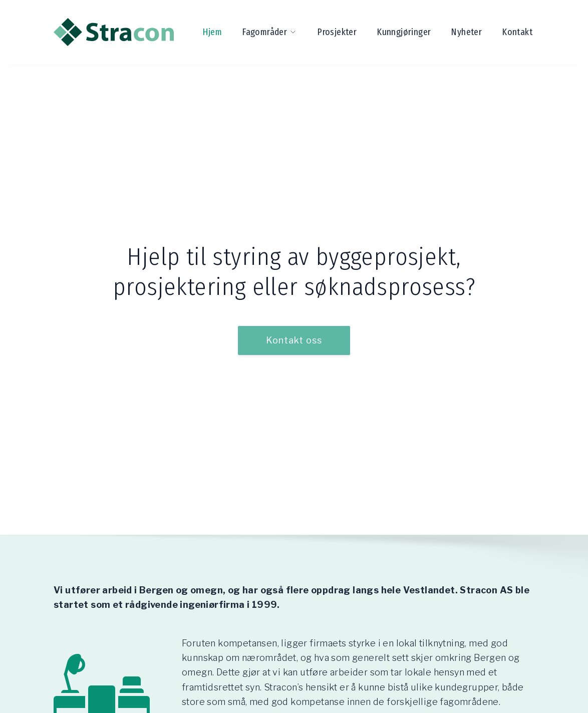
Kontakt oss (294, 340)
